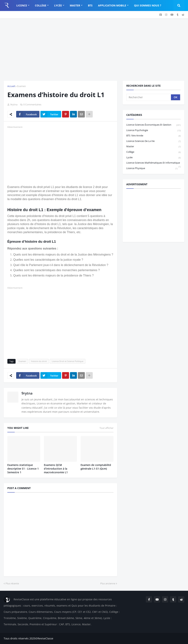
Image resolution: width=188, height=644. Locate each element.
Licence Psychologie (153, 130)
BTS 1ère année (153, 136)
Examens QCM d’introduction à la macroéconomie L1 (56, 468)
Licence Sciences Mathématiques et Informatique (153, 163)
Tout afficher (106, 428)
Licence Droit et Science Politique (68, 361)
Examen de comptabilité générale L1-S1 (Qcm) (96, 467)
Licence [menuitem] (22, 5)
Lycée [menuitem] (58, 5)
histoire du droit (39, 361)
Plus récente (12, 583)
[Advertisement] (94, 50)
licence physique (152, 168)
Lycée (153, 158)
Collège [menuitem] (41, 5)
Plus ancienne (108, 583)
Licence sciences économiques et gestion (153, 125)
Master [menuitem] (75, 5)
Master (153, 147)
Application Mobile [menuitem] (112, 5)
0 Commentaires (32, 104)
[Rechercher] (149, 97)
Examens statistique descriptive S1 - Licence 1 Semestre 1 (23, 468)
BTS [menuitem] (90, 5)
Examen (21, 86)
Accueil (11, 86)
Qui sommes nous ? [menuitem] (148, 5)
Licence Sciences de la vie (153, 141)
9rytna (27, 393)
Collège (153, 152)
